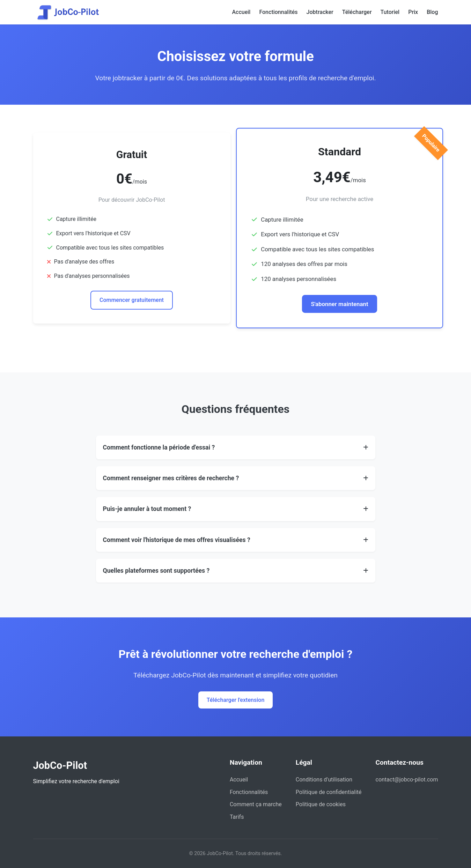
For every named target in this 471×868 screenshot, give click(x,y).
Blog (432, 12)
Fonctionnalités (278, 12)
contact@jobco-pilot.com (407, 780)
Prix (413, 12)
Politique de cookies (321, 804)
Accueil (241, 12)
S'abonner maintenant (339, 304)
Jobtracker (320, 12)
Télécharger (357, 12)
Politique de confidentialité (329, 792)
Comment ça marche (256, 804)
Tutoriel (390, 12)
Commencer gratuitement (132, 300)
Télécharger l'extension (236, 700)
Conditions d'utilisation (324, 780)
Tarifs (237, 817)
